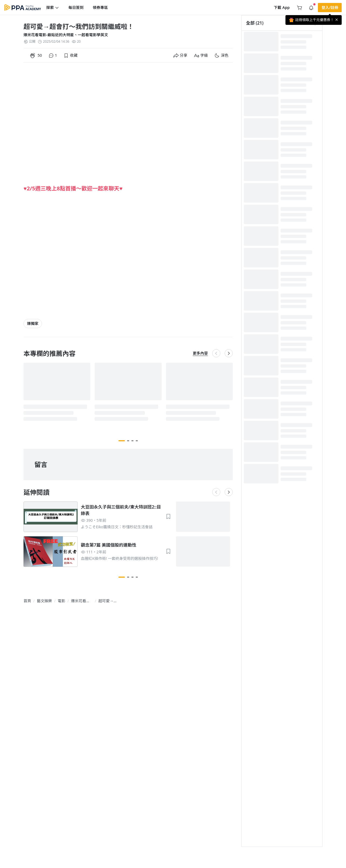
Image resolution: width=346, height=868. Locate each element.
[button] (53, 8)
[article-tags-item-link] (33, 324)
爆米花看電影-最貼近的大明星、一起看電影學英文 (66, 35)
